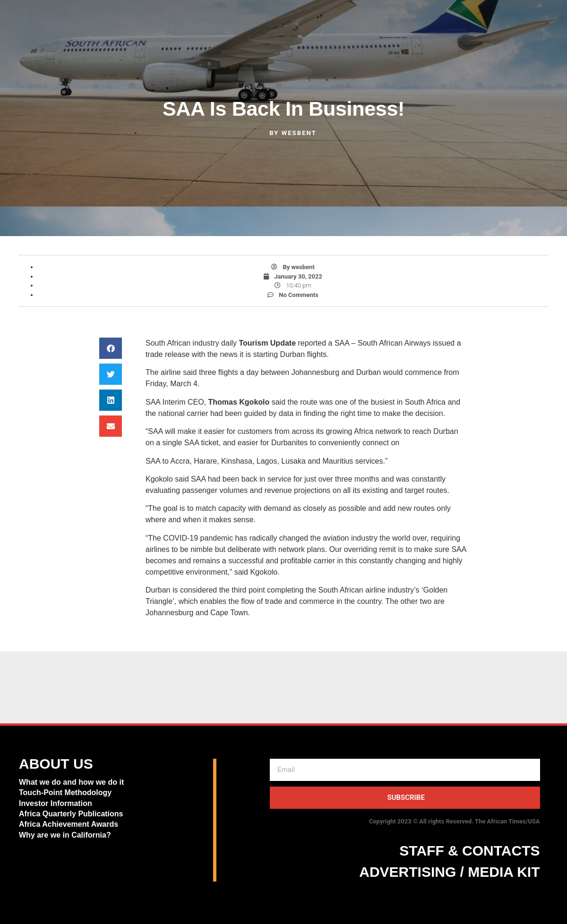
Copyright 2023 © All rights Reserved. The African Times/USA (455, 821)
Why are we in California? (66, 835)
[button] (111, 348)
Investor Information (56, 803)
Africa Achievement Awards (69, 824)
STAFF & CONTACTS (469, 851)
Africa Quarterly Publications (71, 814)
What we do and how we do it (71, 782)
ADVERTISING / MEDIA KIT (449, 872)
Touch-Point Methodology (65, 793)
